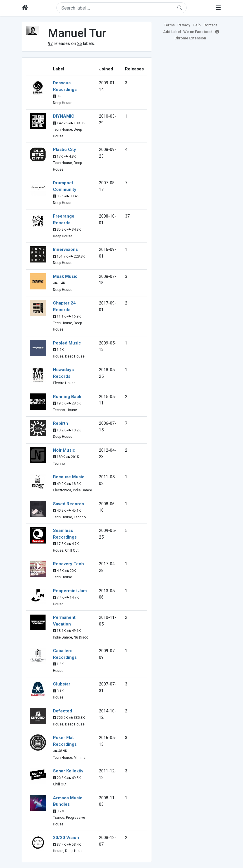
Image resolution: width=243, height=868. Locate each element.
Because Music (69, 477)
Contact (210, 25)
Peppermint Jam (70, 591)
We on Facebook (198, 32)
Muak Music (65, 276)
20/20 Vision (66, 838)
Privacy (184, 25)
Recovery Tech (68, 564)
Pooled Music (67, 343)
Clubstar (62, 684)
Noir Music (64, 450)
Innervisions (65, 249)
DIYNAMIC (64, 116)
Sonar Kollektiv (68, 771)
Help (197, 25)
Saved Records (68, 504)
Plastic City (65, 149)
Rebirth (60, 423)
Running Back (67, 397)
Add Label (172, 32)
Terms (169, 25)
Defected (62, 711)
